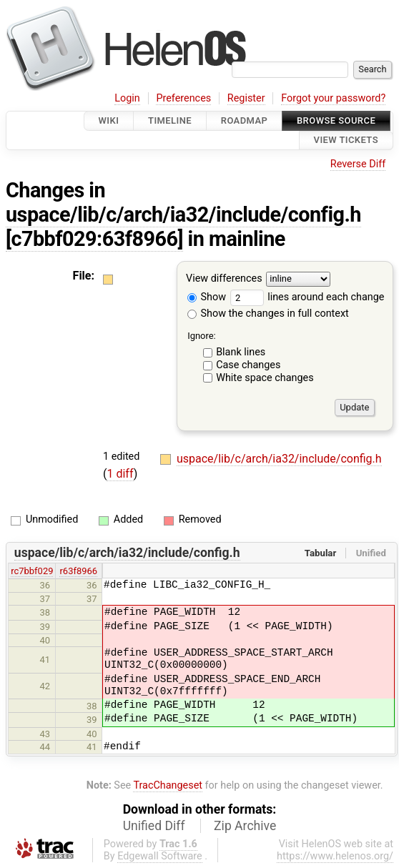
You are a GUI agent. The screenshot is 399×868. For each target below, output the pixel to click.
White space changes (265, 378)
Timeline (170, 120)
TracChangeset (168, 785)
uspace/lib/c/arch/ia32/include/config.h (183, 214)
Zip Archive (245, 826)
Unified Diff (154, 826)
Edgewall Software (160, 856)
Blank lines (241, 352)
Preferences (183, 98)
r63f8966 (78, 571)
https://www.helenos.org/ (335, 856)
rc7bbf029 (32, 571)
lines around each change (307, 297)
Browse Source (336, 120)
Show (207, 297)
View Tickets (346, 140)
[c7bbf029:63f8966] (94, 239)
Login (127, 98)
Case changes (248, 365)
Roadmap (245, 120)
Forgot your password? (333, 98)
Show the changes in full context (268, 314)
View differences (224, 278)
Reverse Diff (358, 164)
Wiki (109, 120)
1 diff (120, 474)
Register (246, 98)
